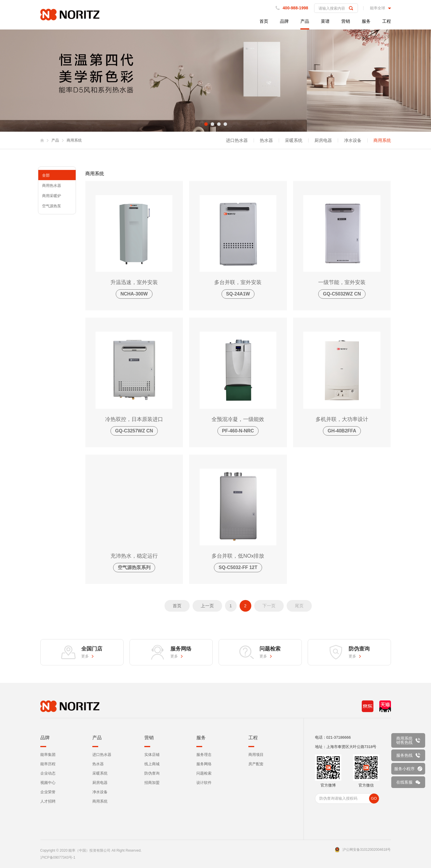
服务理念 (204, 755)
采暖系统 (294, 140)
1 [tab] (206, 124)
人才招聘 (48, 801)
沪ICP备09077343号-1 (58, 857)
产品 (305, 21)
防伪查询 (152, 773)
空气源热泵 (52, 206)
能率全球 (378, 8)
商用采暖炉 (52, 196)
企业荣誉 (48, 792)
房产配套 (256, 764)
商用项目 (256, 755)
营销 (346, 21)
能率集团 (48, 755)
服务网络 (204, 764)
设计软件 (204, 783)
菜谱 (325, 21)
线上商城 (152, 764)
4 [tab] (225, 124)
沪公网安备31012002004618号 (367, 850)
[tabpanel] (215, 81)
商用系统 (382, 140)
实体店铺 (152, 755)
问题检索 (204, 773)
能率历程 (48, 764)
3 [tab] (219, 124)
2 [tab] (212, 124)
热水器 (266, 140)
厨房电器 (323, 140)
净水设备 (353, 140)
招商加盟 (152, 783)
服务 (366, 21)
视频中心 (48, 783)
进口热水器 (237, 140)
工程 (387, 21)
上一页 (207, 606)
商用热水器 (52, 186)
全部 (46, 175)
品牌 (284, 21)
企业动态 (48, 773)
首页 (264, 21)
